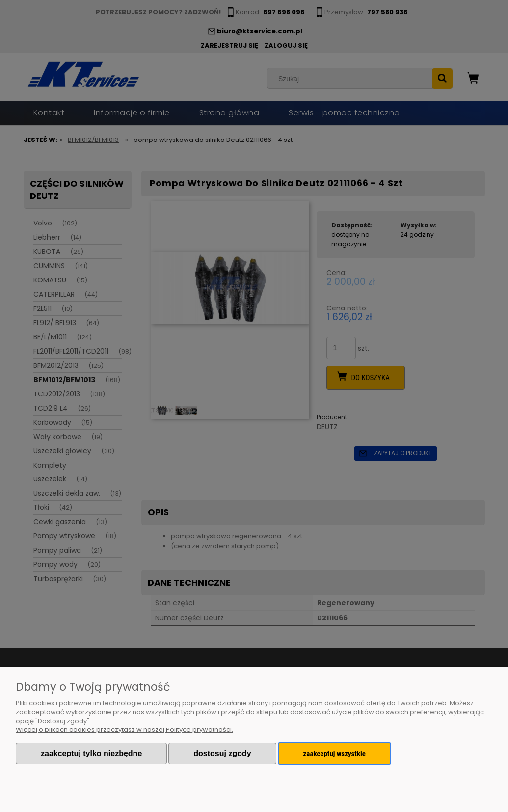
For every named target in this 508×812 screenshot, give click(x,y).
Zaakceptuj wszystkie (334, 754)
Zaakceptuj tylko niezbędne (91, 753)
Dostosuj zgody (222, 753)
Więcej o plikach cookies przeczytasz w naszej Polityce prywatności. (124, 730)
